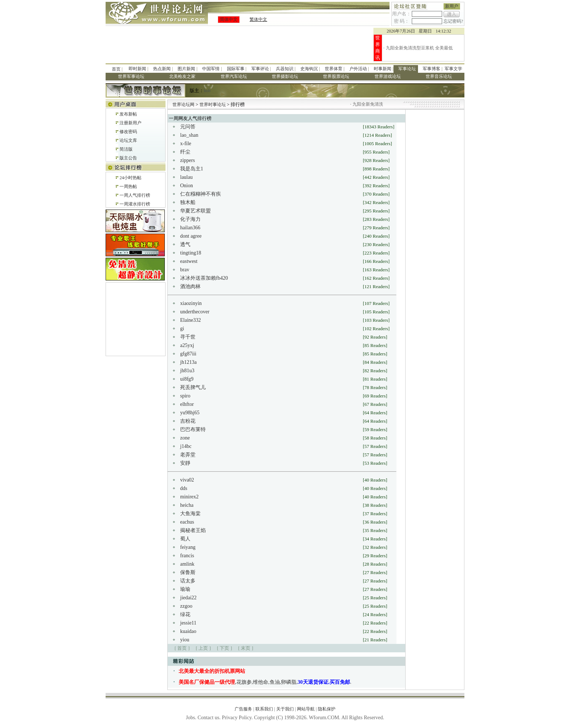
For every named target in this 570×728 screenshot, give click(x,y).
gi (182, 329)
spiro (185, 396)
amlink (187, 564)
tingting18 (191, 253)
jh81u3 (187, 371)
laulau (186, 177)
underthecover (195, 312)
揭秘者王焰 (193, 530)
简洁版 (126, 149)
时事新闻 (383, 69)
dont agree (191, 236)
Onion (187, 186)
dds (184, 488)
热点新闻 (162, 69)
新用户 (452, 6)
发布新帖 (128, 114)
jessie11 (188, 623)
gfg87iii (188, 354)
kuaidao (188, 631)
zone (185, 438)
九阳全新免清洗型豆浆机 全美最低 (419, 48)
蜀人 (185, 539)
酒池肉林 (190, 286)
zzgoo (186, 606)
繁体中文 (258, 19)
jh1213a (188, 362)
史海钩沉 (309, 69)
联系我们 (264, 709)
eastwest (189, 261)
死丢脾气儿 (193, 387)
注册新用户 (130, 123)
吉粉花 (188, 421)
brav (185, 270)
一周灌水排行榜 (135, 204)
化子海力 (190, 219)
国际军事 (236, 69)
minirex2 (189, 497)
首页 (116, 69)
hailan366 (190, 228)
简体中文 (229, 19)
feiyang (188, 547)
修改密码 (128, 132)
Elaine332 (191, 320)
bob (207, 91)
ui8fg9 (187, 379)
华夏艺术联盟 (195, 211)
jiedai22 (188, 598)
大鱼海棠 (190, 514)
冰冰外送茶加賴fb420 (204, 278)
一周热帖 (128, 186)
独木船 (188, 202)
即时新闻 (137, 69)
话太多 (188, 581)
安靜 (185, 463)
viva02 (187, 480)
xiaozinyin (191, 303)
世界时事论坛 (213, 105)
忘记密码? (453, 21)
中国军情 (211, 69)
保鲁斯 (188, 572)
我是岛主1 (192, 169)
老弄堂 (188, 455)
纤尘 (185, 152)
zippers (187, 160)
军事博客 (432, 69)
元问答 (188, 127)
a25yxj (187, 345)
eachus (187, 522)
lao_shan (189, 135)
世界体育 (334, 69)
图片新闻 (186, 69)
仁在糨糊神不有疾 (201, 194)
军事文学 (453, 69)
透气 (185, 244)
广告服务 (243, 709)
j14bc (186, 446)
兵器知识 (285, 69)
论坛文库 (128, 140)
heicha (187, 505)
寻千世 (188, 337)
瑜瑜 (185, 589)
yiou (185, 640)
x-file (186, 144)
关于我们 (285, 709)
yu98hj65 (190, 413)
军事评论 (260, 69)
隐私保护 (327, 709)
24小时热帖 (130, 178)
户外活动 (358, 69)
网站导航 (306, 709)
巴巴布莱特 (193, 429)
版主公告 (128, 158)
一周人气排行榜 (135, 195)
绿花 (185, 614)
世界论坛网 (183, 105)
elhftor (187, 404)
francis (187, 556)
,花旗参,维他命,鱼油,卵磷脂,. (265, 682)
